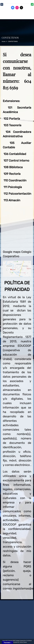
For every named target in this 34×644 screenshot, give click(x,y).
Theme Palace (23, 642)
